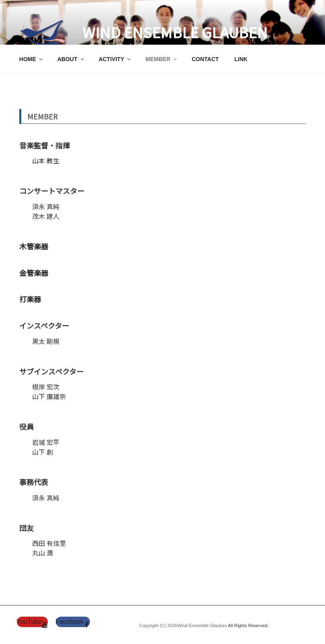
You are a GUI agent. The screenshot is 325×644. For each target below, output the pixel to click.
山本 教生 (46, 160)
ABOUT (71, 59)
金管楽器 (34, 273)
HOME (32, 59)
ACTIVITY (115, 59)
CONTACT (205, 59)
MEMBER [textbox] (43, 116)
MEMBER (162, 59)
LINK (241, 59)
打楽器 (30, 299)
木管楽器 (34, 246)
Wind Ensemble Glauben (175, 32)
